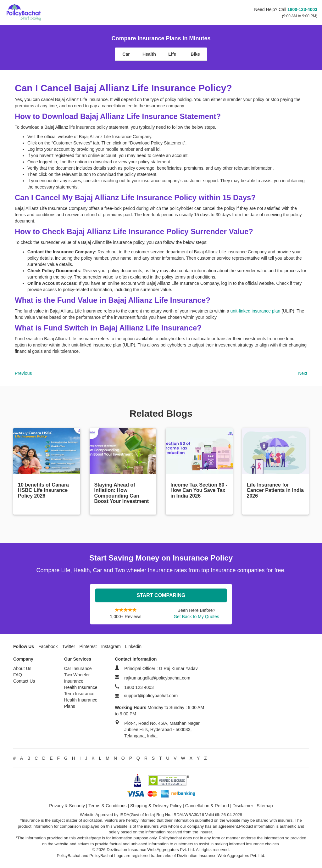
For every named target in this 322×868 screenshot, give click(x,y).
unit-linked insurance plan (255, 311)
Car (126, 54)
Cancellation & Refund (207, 806)
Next (303, 373)
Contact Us (24, 681)
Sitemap (265, 806)
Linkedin (133, 646)
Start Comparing (161, 595)
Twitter (68, 646)
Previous (23, 373)
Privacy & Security (67, 806)
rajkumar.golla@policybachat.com (157, 678)
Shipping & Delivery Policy (156, 806)
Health (149, 54)
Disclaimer (243, 806)
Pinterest (88, 646)
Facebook (48, 646)
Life (172, 54)
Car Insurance (78, 668)
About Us (22, 668)
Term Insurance (79, 694)
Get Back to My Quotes (196, 617)
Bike (195, 54)
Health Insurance (81, 687)
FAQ (18, 675)
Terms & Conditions (107, 806)
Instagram (111, 646)
